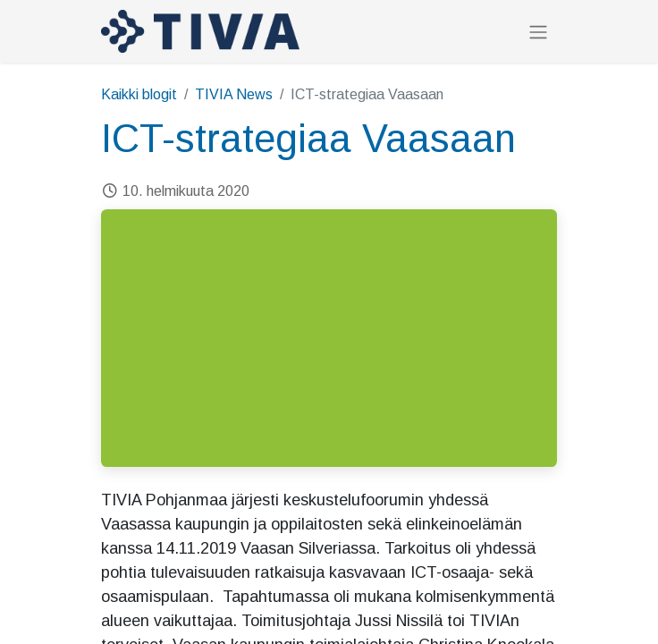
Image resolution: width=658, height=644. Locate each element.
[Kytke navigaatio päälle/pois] (538, 32)
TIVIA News (234, 94)
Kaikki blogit (139, 94)
